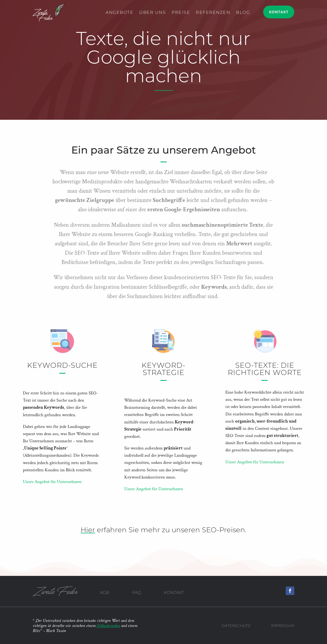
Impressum (283, 626)
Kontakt (279, 12)
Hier (88, 530)
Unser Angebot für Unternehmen (52, 482)
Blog (243, 13)
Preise (181, 13)
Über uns (152, 13)
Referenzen (213, 13)
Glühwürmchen (108, 626)
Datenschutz (236, 626)
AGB (104, 593)
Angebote (119, 13)
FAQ (137, 593)
